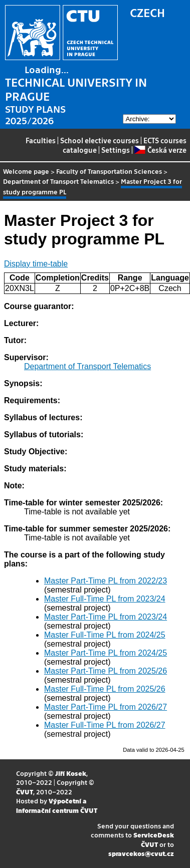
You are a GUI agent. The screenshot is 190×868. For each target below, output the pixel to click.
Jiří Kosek (71, 773)
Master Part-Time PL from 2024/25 (106, 653)
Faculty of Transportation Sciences (109, 171)
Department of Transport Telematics (58, 181)
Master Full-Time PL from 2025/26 (105, 689)
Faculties (41, 140)
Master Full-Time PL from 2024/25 (105, 635)
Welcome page (26, 171)
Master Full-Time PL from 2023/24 (105, 599)
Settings (116, 150)
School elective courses (100, 140)
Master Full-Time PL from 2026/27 (105, 725)
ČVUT (25, 792)
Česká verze (160, 150)
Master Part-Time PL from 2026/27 (106, 707)
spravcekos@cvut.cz (141, 853)
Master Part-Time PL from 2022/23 (106, 581)
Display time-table (36, 264)
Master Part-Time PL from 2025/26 (106, 671)
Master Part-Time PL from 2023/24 (106, 617)
